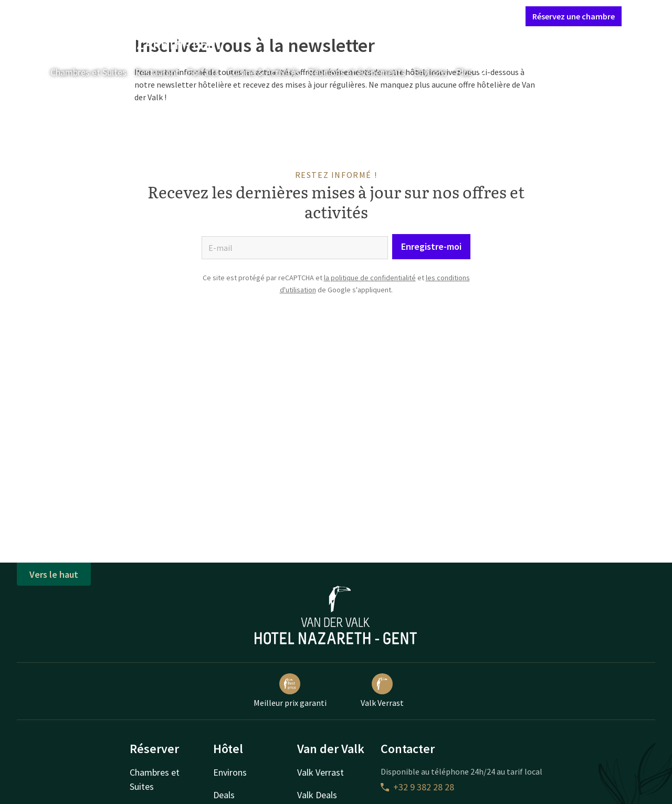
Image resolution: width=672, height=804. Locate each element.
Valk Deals (317, 795)
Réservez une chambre (574, 16)
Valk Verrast (382, 691)
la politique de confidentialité (370, 278)
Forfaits (203, 72)
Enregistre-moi (431, 246)
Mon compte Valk (455, 16)
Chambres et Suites (88, 72)
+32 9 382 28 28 (417, 787)
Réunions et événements (357, 72)
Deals (224, 795)
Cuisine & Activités (264, 72)
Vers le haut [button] (54, 574)
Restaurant (157, 72)
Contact (401, 16)
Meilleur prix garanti (290, 691)
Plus (471, 72)
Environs (430, 72)
